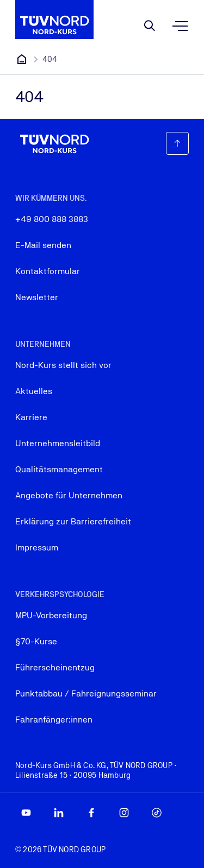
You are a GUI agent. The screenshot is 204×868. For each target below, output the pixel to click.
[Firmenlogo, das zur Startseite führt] (54, 20)
